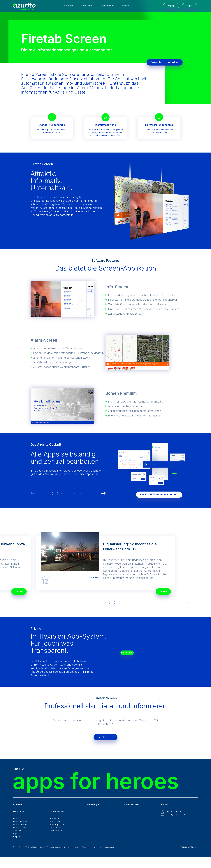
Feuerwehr (55, 821)
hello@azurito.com (176, 817)
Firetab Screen (20, 830)
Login (190, 7)
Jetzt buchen (105, 739)
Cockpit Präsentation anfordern (156, 493)
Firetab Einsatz (20, 824)
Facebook (86, 850)
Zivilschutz (55, 824)
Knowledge (87, 7)
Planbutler (17, 833)
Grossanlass (56, 830)
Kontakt (126, 7)
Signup (171, 7)
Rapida (16, 836)
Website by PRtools (189, 850)
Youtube (97, 850)
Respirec (17, 839)
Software (69, 7)
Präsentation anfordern (165, 62)
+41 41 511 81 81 (175, 814)
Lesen (160, 590)
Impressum (109, 850)
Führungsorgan (57, 827)
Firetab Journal (20, 827)
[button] (55, 494)
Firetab (16, 821)
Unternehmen (107, 7)
